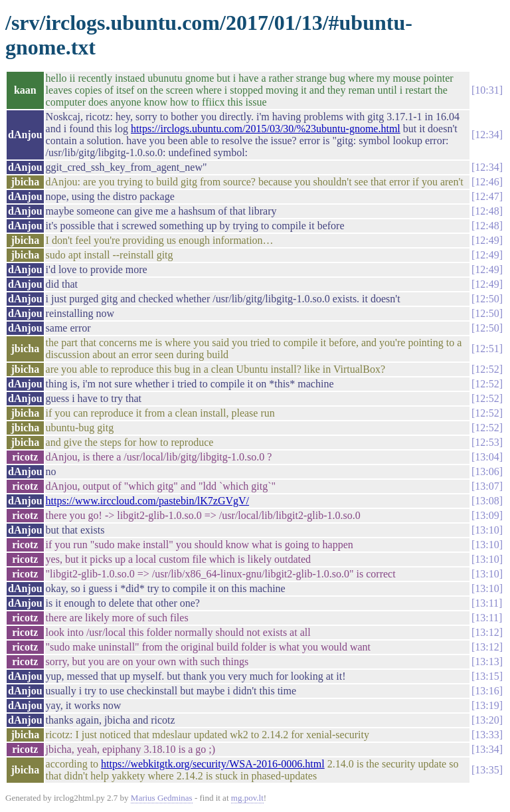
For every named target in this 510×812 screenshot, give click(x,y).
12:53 (487, 442)
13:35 (487, 770)
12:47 (487, 196)
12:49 (487, 240)
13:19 (487, 705)
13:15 (487, 676)
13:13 (487, 661)
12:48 (487, 211)
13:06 (487, 471)
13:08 (487, 501)
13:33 (487, 735)
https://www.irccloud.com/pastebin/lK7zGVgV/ (147, 501)
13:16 (487, 691)
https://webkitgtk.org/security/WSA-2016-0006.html (213, 764)
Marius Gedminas (162, 798)
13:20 (487, 720)
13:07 (487, 486)
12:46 (487, 182)
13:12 (487, 632)
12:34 (487, 135)
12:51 (487, 349)
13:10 (487, 530)
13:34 (487, 749)
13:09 (487, 515)
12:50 (487, 299)
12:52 (487, 369)
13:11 (487, 603)
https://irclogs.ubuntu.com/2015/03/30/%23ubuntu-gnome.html (266, 129)
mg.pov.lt (247, 798)
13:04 (487, 457)
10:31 (487, 90)
